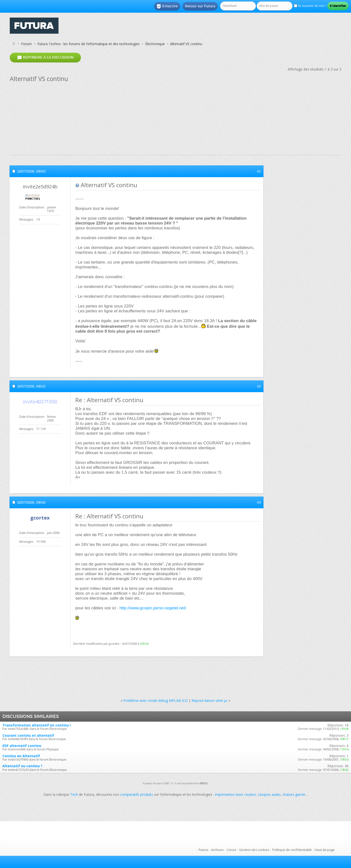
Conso (231, 850)
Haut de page (325, 850)
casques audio (269, 794)
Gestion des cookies (254, 850)
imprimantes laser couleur (235, 794)
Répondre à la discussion (45, 57)
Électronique (155, 44)
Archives (217, 850)
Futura (203, 850)
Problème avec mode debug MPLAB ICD (156, 700)
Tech (74, 794)
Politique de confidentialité (292, 850)
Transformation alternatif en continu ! (37, 725)
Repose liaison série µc (210, 700)
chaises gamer (294, 794)
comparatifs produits (137, 794)
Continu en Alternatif (21, 756)
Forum (26, 44)
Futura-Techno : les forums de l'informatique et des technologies (88, 44)
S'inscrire (167, 6)
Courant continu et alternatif (28, 735)
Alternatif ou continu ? (22, 766)
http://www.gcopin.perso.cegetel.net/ (153, 608)
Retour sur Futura (200, 6)
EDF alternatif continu (22, 746)
